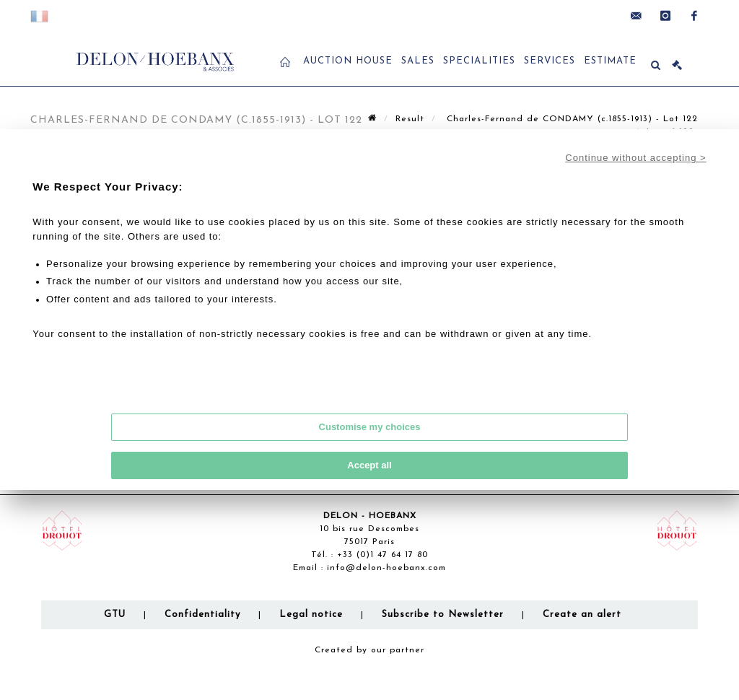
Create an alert (582, 614)
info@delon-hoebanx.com (386, 568)
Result (410, 119)
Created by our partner (369, 650)
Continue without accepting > (635, 158)
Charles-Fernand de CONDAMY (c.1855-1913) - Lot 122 (570, 119)
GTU (115, 614)
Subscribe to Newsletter (443, 614)
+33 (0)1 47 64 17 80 (382, 555)
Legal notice (311, 614)
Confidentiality (202, 614)
